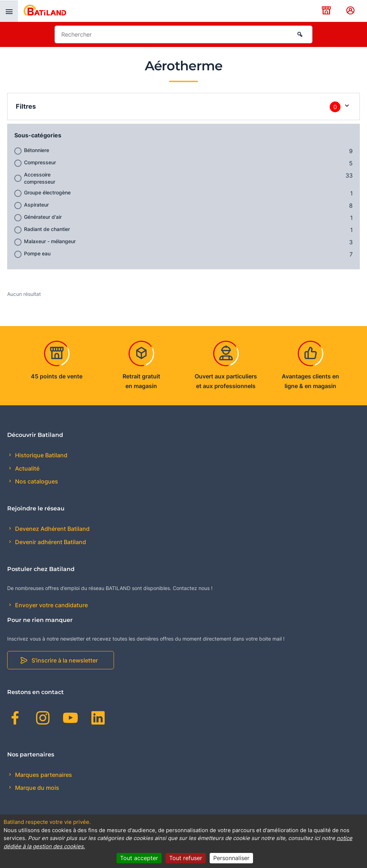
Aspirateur (36, 205)
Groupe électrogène (47, 192)
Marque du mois (36, 788)
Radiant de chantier (47, 229)
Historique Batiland (40, 455)
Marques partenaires (43, 775)
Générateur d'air (43, 217)
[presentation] (9, 11)
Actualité (27, 468)
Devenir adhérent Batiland (50, 542)
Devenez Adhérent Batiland (52, 529)
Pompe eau (37, 253)
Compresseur (40, 162)
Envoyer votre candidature (51, 605)
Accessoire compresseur (40, 178)
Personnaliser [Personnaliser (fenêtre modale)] (231, 858)
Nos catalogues (36, 481)
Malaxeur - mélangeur (50, 241)
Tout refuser (186, 858)
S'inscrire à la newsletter (65, 660)
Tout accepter (139, 858)
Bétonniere (37, 150)
